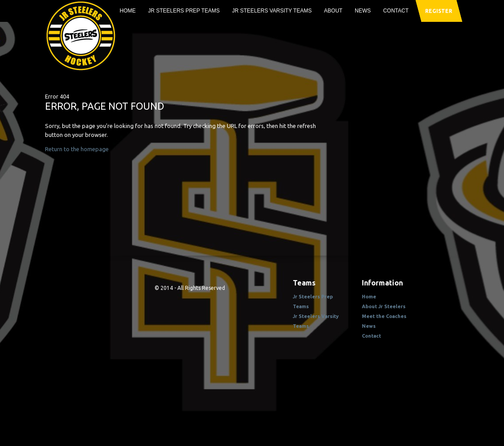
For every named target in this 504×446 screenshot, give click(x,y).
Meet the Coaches (384, 316)
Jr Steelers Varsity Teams (272, 11)
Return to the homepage (77, 149)
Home (128, 11)
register (438, 11)
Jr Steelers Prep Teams (184, 11)
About (333, 11)
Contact (396, 11)
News (363, 11)
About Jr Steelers (384, 306)
